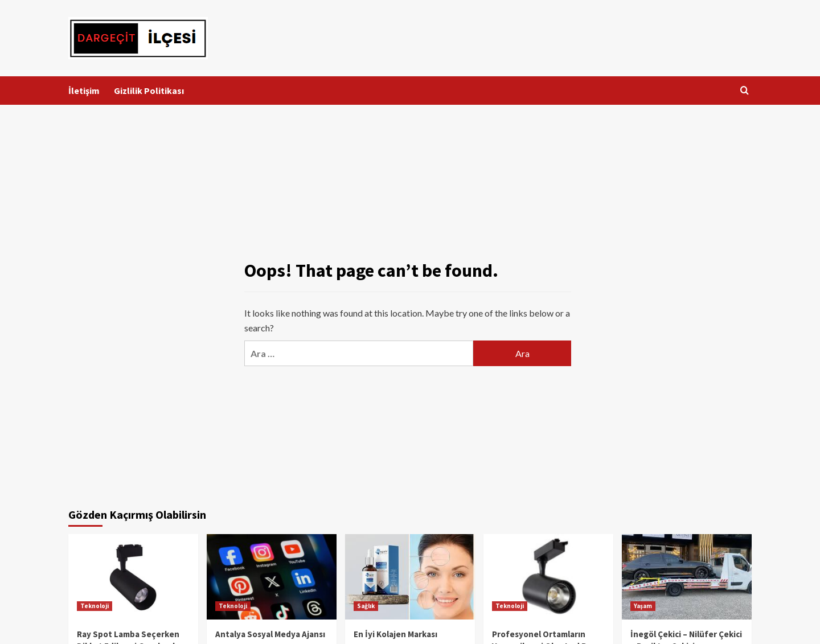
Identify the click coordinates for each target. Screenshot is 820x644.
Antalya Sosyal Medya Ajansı (270, 634)
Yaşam (643, 606)
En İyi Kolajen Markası (395, 634)
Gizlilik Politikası (149, 91)
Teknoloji (95, 606)
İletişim (84, 91)
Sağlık (366, 606)
